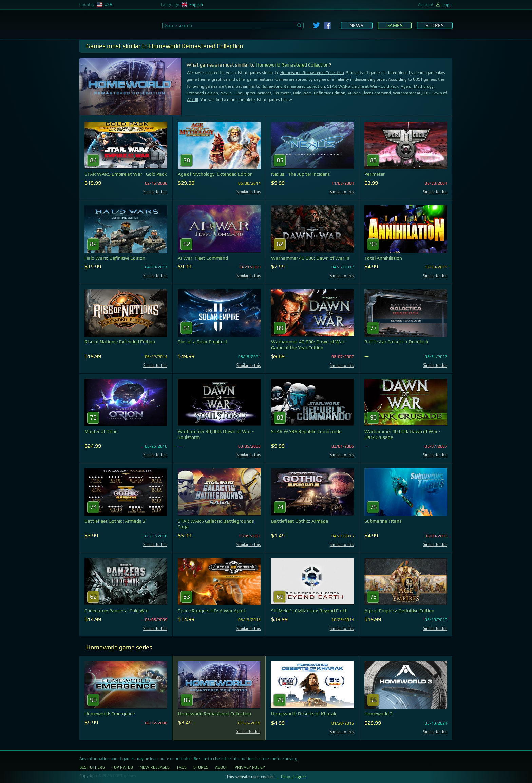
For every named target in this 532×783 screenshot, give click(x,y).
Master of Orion (101, 431)
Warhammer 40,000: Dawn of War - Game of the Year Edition (309, 345)
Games (395, 25)
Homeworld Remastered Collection (292, 65)
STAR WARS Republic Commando (306, 431)
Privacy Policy (250, 767)
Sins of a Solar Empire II (202, 342)
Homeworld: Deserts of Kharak (304, 714)
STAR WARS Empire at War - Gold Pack (363, 86)
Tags (182, 767)
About (222, 767)
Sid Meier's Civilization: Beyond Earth (309, 611)
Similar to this (155, 192)
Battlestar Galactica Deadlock (396, 342)
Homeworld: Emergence (110, 714)
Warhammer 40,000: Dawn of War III (310, 258)
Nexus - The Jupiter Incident (246, 93)
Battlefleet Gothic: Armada (300, 521)
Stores (435, 25)
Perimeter (282, 93)
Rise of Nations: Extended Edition (120, 342)
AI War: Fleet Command (369, 93)
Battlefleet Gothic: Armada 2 (115, 521)
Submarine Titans (383, 521)
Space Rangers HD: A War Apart (212, 611)
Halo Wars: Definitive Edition (319, 93)
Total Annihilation (383, 258)
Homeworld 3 (378, 714)
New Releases (155, 767)
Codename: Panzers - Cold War (117, 611)
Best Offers (92, 767)
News (357, 25)
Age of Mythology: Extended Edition (215, 174)
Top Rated (122, 767)
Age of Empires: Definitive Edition (399, 611)
